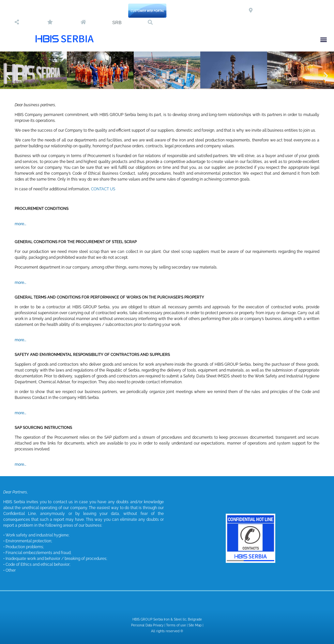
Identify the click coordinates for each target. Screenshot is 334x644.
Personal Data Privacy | (149, 625)
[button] (150, 22)
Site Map (195, 625)
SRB (117, 22)
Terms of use (176, 625)
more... (20, 224)
